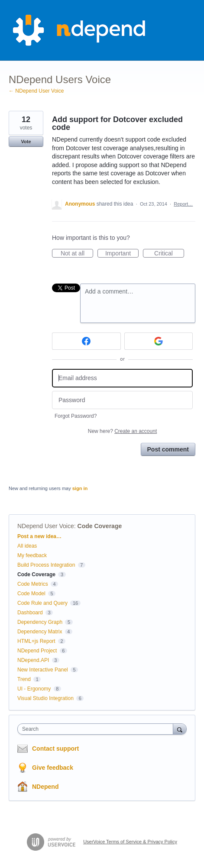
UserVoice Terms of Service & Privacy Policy (130, 842)
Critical (169, 254)
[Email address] (122, 378)
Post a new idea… (39, 536)
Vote (26, 142)
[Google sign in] (159, 341)
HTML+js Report (36, 641)
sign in (80, 488)
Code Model (31, 594)
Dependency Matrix (40, 632)
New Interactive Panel (43, 670)
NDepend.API (33, 660)
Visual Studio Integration (45, 698)
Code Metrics (33, 584)
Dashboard (30, 613)
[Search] (180, 729)
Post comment (168, 449)
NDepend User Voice (46, 526)
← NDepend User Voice (36, 91)
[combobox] (97, 729)
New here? (122, 431)
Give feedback (53, 768)
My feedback (32, 555)
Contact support (55, 749)
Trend (24, 679)
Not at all (77, 254)
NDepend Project (37, 651)
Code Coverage (100, 526)
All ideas (27, 546)
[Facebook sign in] (86, 341)
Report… (183, 204)
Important (122, 254)
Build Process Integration (46, 565)
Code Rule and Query (42, 603)
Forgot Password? (76, 416)
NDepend (45, 787)
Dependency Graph (40, 622)
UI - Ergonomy (34, 689)
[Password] (122, 400)
